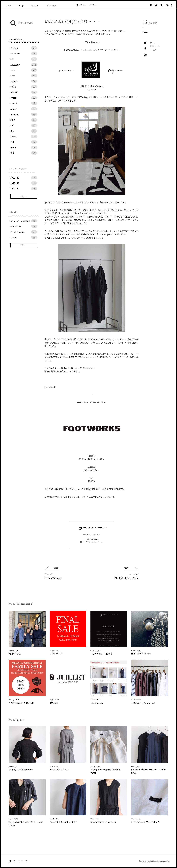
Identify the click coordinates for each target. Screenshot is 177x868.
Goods (24, 147)
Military (24, 48)
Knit (24, 153)
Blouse (24, 92)
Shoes (24, 137)
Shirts (24, 87)
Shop (21, 5)
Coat (24, 76)
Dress (24, 98)
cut (24, 59)
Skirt (24, 120)
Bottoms (24, 114)
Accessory (24, 65)
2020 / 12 (24, 178)
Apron (24, 109)
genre (146, 32)
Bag (24, 131)
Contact (34, 5)
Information (51, 5)
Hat (24, 142)
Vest (24, 125)
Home (9, 5)
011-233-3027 (91, 539)
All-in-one (24, 54)
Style (24, 70)
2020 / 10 (24, 189)
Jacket (24, 81)
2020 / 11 (24, 183)
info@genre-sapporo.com (91, 542)
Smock (24, 103)
